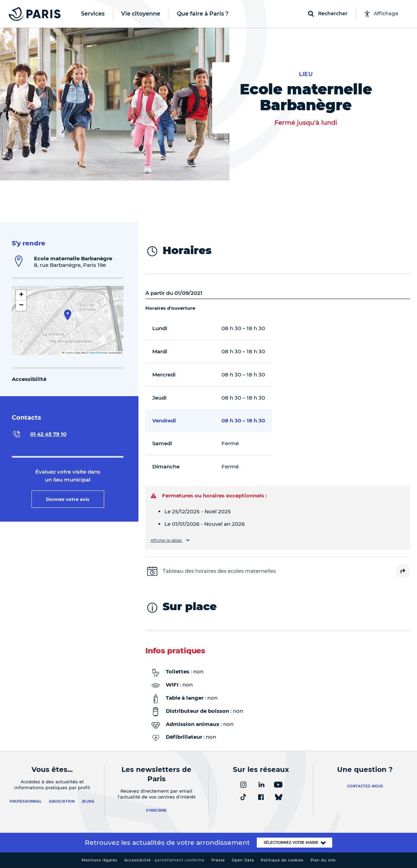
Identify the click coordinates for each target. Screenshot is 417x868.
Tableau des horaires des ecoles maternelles (219, 571)
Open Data (243, 860)
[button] (68, 315)
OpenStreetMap (98, 353)
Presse (218, 860)
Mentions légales (99, 860)
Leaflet (67, 353)
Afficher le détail (167, 540)
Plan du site (323, 860)
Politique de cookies (282, 860)
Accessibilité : (164, 860)
